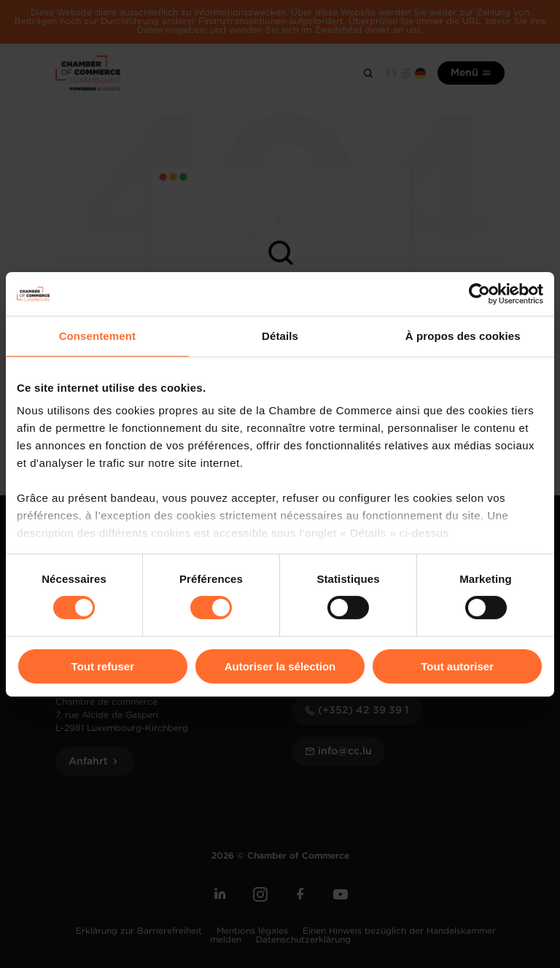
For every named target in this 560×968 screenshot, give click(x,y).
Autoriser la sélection (280, 666)
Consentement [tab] (97, 335)
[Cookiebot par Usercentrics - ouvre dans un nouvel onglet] (479, 293)
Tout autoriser (457, 666)
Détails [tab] (280, 335)
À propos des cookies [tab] (463, 335)
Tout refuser (103, 666)
